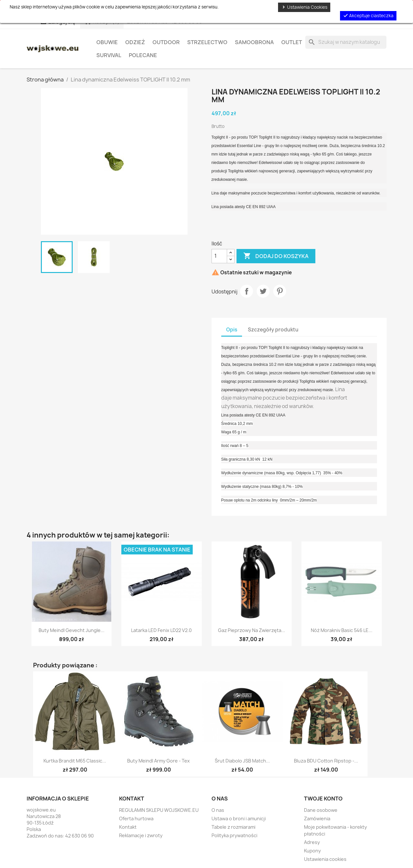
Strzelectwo (207, 42)
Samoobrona (254, 42)
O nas (218, 810)
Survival (109, 55)
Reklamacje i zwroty (141, 835)
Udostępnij (247, 291)
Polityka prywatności (234, 835)
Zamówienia (317, 818)
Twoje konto (323, 799)
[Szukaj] (346, 42)
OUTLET (292, 42)
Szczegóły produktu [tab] (273, 330)
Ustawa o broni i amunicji (239, 818)
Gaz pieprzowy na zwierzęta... (252, 630)
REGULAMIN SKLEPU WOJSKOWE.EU (159, 810)
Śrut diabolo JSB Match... (242, 761)
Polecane (143, 55)
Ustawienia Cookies (304, 7)
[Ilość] (219, 256)
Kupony (312, 851)
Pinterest (280, 291)
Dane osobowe (321, 810)
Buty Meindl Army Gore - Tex (158, 761)
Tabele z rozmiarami (233, 827)
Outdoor (166, 42)
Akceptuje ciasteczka (368, 16)
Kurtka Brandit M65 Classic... (75, 761)
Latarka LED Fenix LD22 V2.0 (161, 630)
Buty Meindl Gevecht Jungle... (72, 630)
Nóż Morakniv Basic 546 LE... (342, 630)
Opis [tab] (232, 330)
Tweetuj (263, 291)
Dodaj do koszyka (276, 256)
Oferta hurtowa (136, 818)
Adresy (312, 842)
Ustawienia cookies (325, 859)
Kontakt (128, 827)
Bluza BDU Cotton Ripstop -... (326, 761)
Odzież (135, 42)
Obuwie (107, 42)
